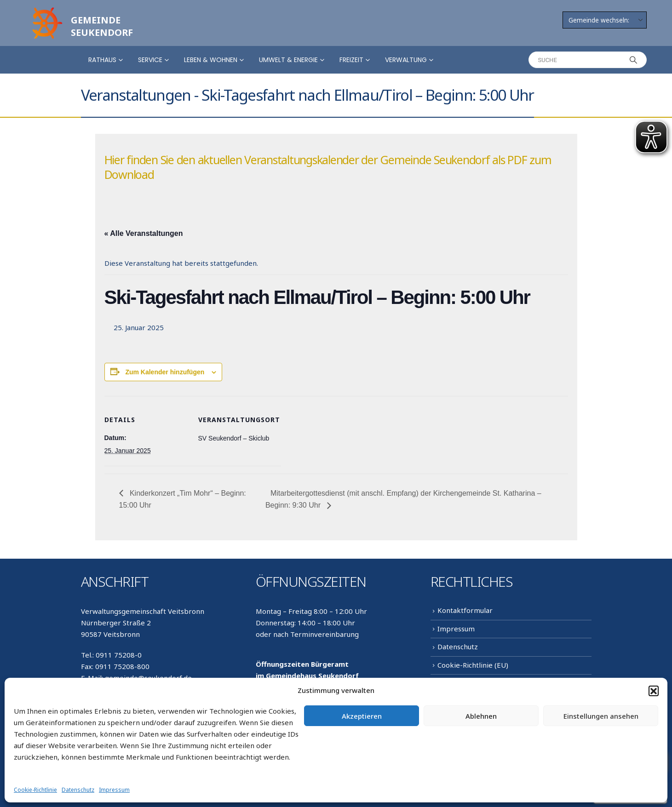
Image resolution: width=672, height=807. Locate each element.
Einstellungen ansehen (601, 716)
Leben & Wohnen (211, 60)
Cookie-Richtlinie (35, 790)
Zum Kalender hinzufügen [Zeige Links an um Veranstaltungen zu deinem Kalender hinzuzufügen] (165, 372)
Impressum (114, 790)
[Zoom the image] (46, 10)
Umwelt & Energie (288, 60)
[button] (654, 691)
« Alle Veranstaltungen (144, 233)
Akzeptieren (362, 716)
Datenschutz (78, 790)
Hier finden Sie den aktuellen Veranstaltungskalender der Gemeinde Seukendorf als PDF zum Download (328, 167)
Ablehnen (481, 716)
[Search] (634, 60)
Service (150, 60)
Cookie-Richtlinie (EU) (473, 665)
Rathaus (102, 60)
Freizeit (351, 60)
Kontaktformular (465, 610)
